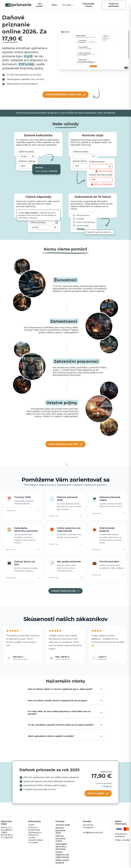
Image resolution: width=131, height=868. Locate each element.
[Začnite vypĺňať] (98, 793)
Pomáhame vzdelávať (121, 835)
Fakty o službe (122, 840)
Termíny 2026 (63, 825)
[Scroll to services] (65, 104)
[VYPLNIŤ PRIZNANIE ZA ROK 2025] (66, 95)
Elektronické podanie (62, 861)
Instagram (88, 827)
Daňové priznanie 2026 (60, 830)
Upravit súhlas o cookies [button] (36, 841)
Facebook (88, 825)
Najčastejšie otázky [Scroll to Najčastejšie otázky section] (88, 5)
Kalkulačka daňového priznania (61, 847)
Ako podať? (40, 5)
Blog (54, 5)
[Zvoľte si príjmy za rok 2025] (65, 444)
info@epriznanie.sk (93, 833)
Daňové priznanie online (60, 839)
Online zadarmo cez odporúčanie (62, 855)
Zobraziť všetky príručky (65, 591)
